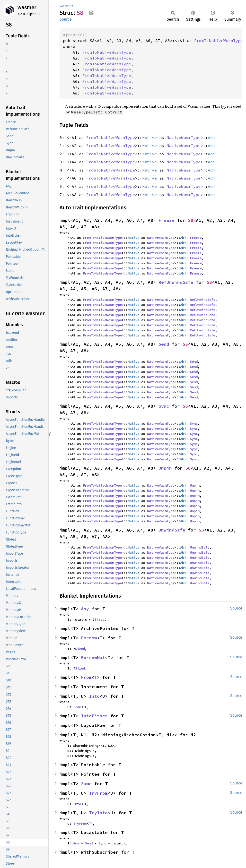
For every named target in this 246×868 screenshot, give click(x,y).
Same (86, 784)
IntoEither (94, 716)
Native (149, 138)
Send (164, 344)
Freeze (167, 220)
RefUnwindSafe (176, 282)
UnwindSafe (172, 530)
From (86, 677)
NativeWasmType (184, 138)
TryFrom (98, 793)
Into (94, 696)
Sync (164, 406)
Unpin (165, 468)
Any (85, 609)
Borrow (89, 638)
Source (66, 19)
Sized (99, 619)
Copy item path (91, 13)
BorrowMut (93, 657)
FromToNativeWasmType (219, 41)
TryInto (98, 813)
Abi (211, 138)
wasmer (27, 7)
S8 (191, 220)
